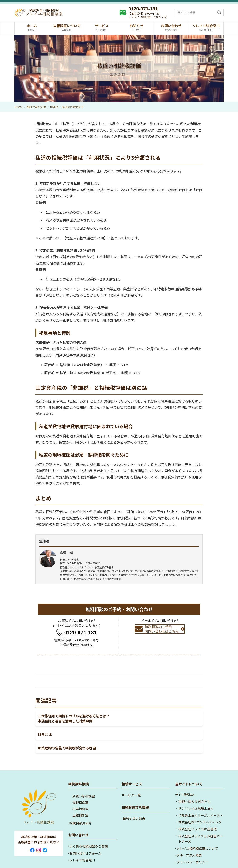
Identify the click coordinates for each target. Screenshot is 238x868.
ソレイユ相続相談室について (197, 837)
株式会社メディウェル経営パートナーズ (201, 827)
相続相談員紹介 (81, 811)
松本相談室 (80, 797)
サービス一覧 (131, 784)
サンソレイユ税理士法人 (196, 797)
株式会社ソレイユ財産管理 (198, 817)
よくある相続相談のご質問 (89, 835)
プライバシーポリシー (192, 851)
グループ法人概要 (189, 844)
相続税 (128, 74)
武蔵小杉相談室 (84, 785)
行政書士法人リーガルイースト (201, 804)
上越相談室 (80, 804)
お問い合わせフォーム (85, 842)
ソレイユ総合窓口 (82, 849)
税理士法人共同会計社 (194, 790)
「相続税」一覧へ (119, 682)
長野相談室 (80, 791)
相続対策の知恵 (36, 107)
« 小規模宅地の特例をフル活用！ (63, 681)
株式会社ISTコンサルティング (200, 811)
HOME (19, 107)
